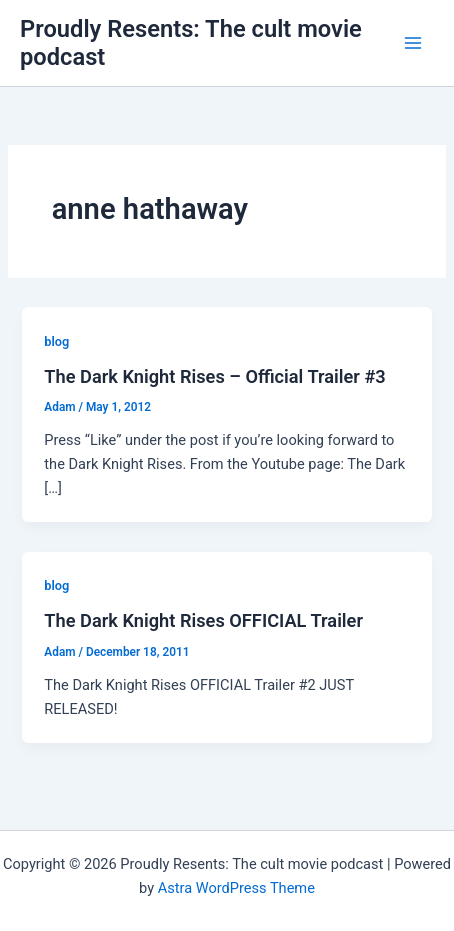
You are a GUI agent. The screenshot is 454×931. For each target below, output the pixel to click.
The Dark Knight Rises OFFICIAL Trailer (203, 620)
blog (56, 341)
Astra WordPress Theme (236, 888)
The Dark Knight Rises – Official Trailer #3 (214, 376)
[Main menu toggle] (413, 43)
